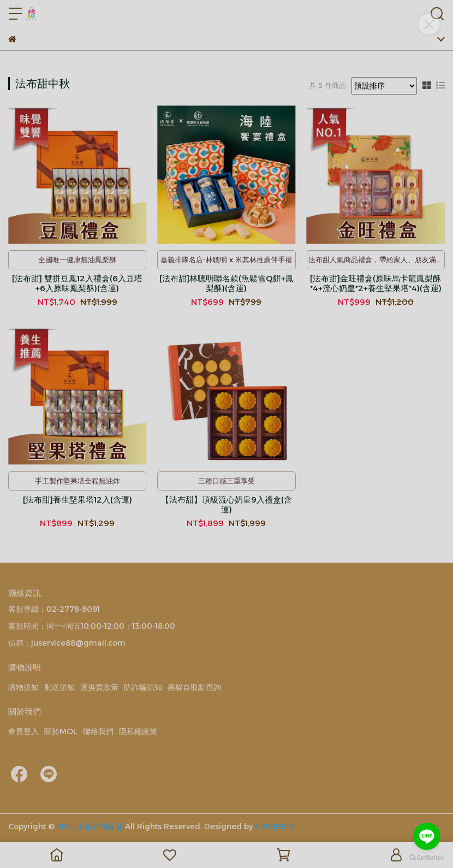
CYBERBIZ (275, 826)
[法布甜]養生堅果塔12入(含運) (78, 500)
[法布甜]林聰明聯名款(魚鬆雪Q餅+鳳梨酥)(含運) (226, 284)
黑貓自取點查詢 (194, 687)
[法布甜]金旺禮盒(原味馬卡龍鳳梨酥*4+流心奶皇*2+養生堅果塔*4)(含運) (376, 284)
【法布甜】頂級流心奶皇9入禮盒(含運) (226, 505)
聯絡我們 (98, 731)
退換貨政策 (99, 687)
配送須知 (59, 687)
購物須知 (23, 687)
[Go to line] (427, 836)
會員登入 (23, 731)
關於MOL (61, 731)
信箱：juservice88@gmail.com (67, 643)
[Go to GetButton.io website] (427, 857)
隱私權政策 (138, 731)
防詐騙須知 (143, 687)
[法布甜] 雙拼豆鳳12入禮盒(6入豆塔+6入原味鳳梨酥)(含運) (77, 284)
